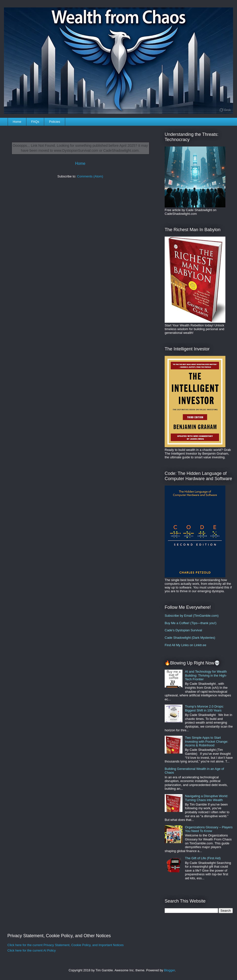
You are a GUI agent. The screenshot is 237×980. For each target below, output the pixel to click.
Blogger (169, 970)
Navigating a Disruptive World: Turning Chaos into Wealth (207, 798)
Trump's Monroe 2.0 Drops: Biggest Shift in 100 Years (204, 708)
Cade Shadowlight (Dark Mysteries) (190, 638)
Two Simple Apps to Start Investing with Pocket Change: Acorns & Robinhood (207, 741)
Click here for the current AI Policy (32, 950)
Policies (55, 122)
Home (17, 122)
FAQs (35, 122)
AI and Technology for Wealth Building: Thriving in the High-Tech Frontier (206, 675)
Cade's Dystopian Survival (183, 630)
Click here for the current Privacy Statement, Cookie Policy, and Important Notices (66, 945)
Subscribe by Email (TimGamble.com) (192, 616)
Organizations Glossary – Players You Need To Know (209, 829)
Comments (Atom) (90, 176)
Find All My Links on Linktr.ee (185, 645)
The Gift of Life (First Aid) (203, 858)
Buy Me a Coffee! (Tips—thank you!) (191, 623)
